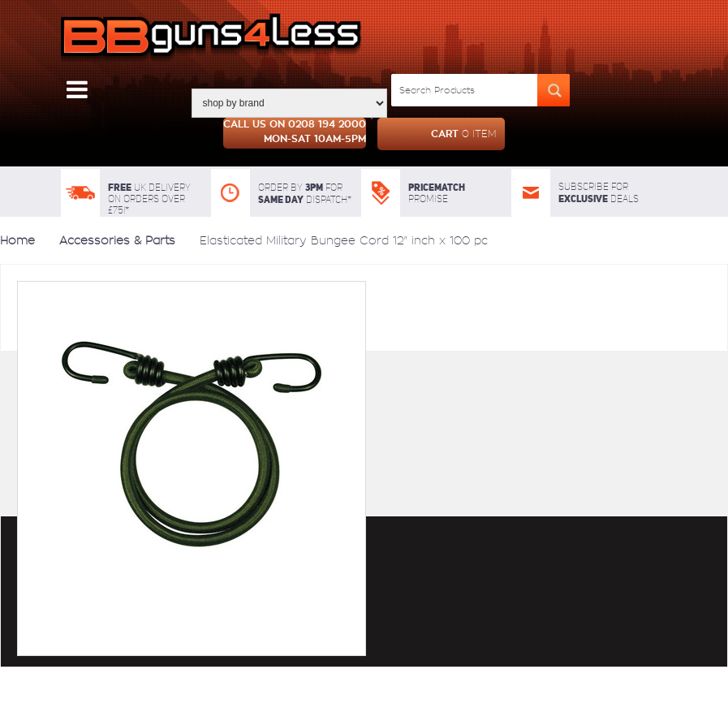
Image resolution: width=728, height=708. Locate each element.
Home (17, 240)
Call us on (295, 133)
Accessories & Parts (117, 240)
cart (437, 134)
